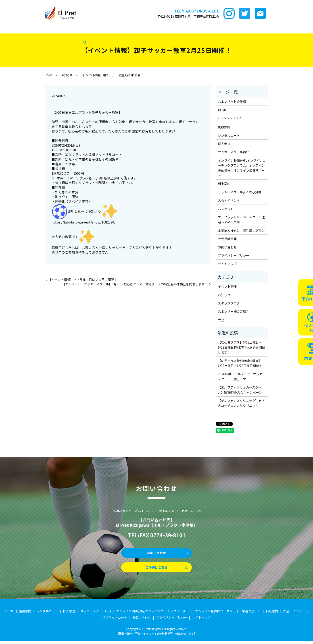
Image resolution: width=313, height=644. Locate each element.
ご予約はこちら (156, 569)
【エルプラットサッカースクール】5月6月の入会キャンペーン (240, 390)
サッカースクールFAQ (202, 29)
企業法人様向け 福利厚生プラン (241, 230)
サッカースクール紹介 (130, 29)
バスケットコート (262, 29)
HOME (7, 29)
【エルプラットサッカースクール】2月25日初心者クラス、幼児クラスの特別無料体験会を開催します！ (135, 284)
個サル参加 (102, 29)
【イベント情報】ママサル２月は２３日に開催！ (83, 280)
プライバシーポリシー (234, 255)
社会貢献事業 (39, 36)
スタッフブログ (13, 36)
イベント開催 (227, 286)
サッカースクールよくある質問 (240, 192)
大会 (221, 320)
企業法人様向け (291, 29)
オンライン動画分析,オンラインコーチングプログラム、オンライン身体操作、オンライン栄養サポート (242, 168)
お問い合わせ (227, 247)
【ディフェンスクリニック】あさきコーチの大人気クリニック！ (241, 403)
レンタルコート (78, 29)
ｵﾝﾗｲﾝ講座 (158, 29)
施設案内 (56, 29)
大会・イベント (234, 29)
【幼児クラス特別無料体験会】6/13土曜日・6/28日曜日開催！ (240, 363)
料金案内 (176, 29)
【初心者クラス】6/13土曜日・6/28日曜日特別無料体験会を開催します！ (241, 347)
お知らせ (67, 75)
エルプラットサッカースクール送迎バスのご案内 (241, 219)
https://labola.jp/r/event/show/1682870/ (83, 222)
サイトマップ (227, 264)
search (54, 36)
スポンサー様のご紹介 (234, 311)
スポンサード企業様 (31, 29)
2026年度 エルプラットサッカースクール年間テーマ (242, 376)
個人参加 (224, 144)
